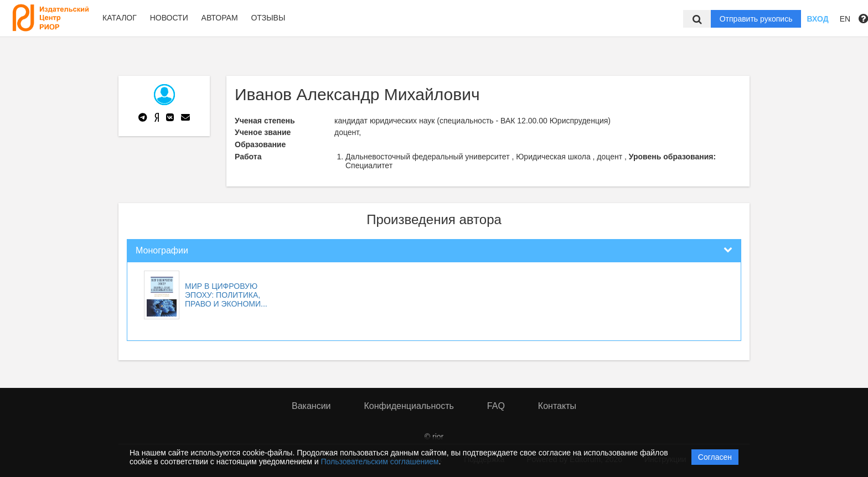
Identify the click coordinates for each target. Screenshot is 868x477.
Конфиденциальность (409, 406)
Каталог (120, 18)
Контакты (557, 406)
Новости (169, 18)
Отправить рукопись (756, 19)
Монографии (162, 250)
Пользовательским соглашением (380, 462)
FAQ (496, 406)
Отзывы (268, 18)
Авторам (220, 18)
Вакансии (311, 406)
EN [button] (845, 19)
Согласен (715, 457)
